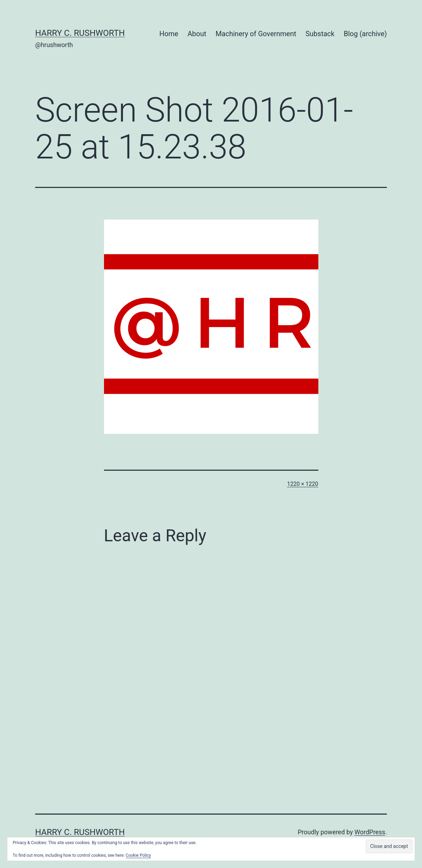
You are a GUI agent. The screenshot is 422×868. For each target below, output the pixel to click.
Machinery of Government (256, 34)
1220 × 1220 (303, 484)
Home (169, 34)
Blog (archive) (365, 34)
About (197, 34)
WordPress (370, 832)
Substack (320, 34)
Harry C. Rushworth (80, 33)
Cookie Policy (138, 855)
